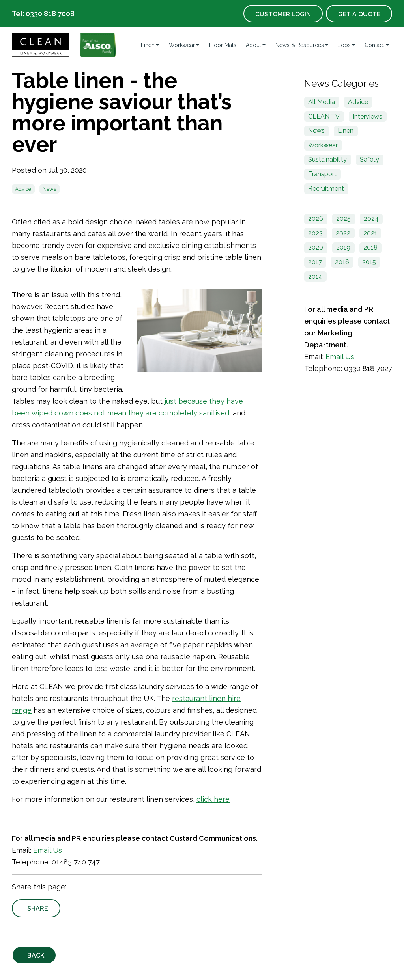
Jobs (344, 45)
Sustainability (327, 159)
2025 (343, 219)
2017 (315, 262)
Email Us (48, 850)
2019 (343, 247)
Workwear (182, 45)
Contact (374, 45)
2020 (316, 247)
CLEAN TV (324, 116)
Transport (322, 174)
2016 (342, 262)
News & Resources (300, 45)
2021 (370, 233)
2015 (369, 262)
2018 (370, 247)
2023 (315, 233)
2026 (316, 219)
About (253, 45)
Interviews (368, 116)
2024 (371, 219)
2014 (315, 277)
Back (36, 955)
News (49, 189)
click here (213, 799)
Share (38, 908)
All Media (322, 102)
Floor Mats (223, 45)
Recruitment (326, 189)
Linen (148, 45)
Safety (369, 159)
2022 (343, 233)
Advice (23, 189)
